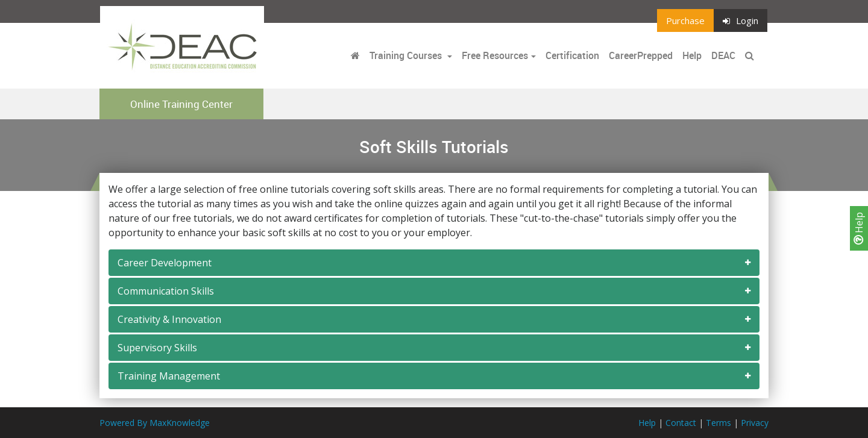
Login (741, 20)
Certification (572, 55)
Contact (681, 423)
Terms (719, 423)
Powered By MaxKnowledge (155, 423)
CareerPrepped (641, 55)
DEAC (723, 55)
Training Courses (407, 55)
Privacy (755, 423)
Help (859, 228)
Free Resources (495, 55)
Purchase (685, 20)
